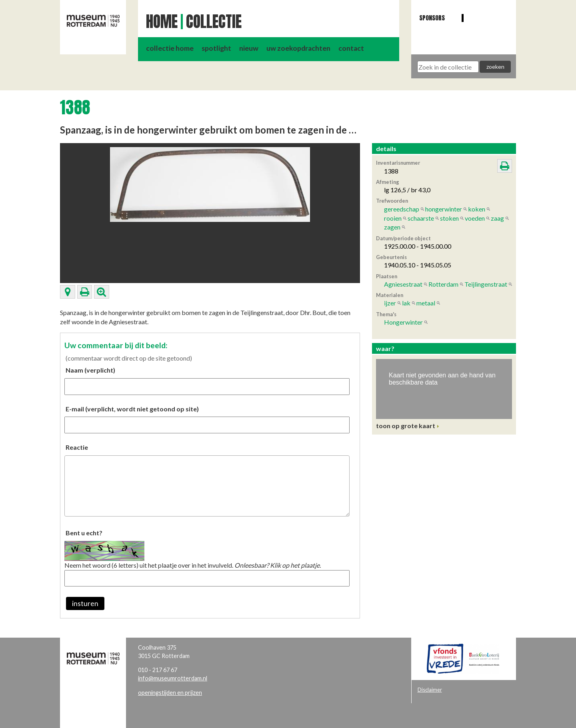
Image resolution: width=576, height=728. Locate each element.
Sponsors (432, 18)
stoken (449, 218)
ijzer (390, 303)
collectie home (170, 48)
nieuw (249, 48)
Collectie (214, 22)
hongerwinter (444, 209)
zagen (392, 227)
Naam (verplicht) (90, 370)
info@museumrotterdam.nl (173, 678)
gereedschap (402, 209)
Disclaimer (430, 690)
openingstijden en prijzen (170, 693)
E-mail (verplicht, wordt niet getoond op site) (132, 409)
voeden (475, 218)
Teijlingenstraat (486, 284)
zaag (497, 218)
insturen (85, 603)
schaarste (421, 218)
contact (351, 48)
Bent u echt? (84, 533)
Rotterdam (443, 284)
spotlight (216, 48)
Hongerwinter (403, 322)
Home (162, 22)
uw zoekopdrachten (298, 48)
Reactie (77, 447)
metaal (426, 303)
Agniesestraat (403, 284)
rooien (393, 218)
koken (477, 209)
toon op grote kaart (406, 426)
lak (406, 303)
